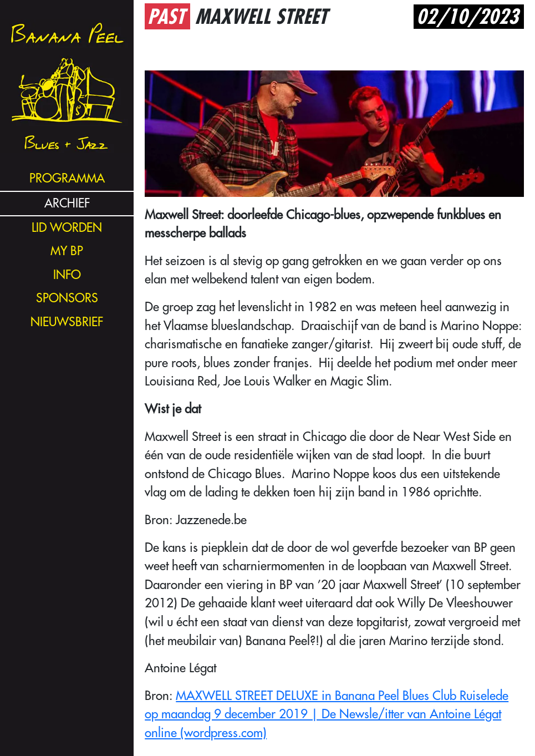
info (67, 275)
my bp (67, 251)
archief (67, 203)
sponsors (67, 298)
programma (67, 178)
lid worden (67, 228)
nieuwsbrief (67, 322)
